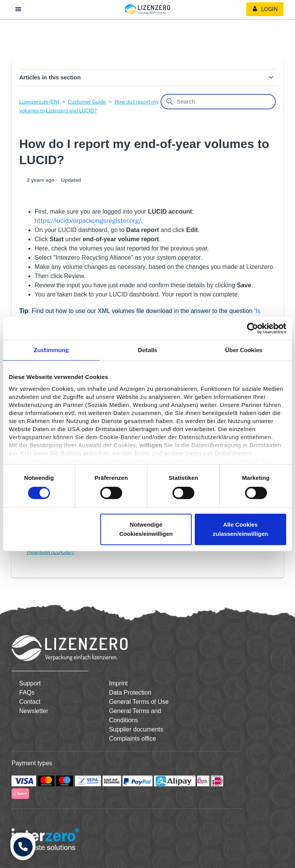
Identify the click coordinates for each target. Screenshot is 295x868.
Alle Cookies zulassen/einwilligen (240, 529)
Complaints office (133, 739)
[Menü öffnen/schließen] (18, 9)
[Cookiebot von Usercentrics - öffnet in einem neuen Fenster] (253, 328)
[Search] (218, 102)
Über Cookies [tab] (244, 350)
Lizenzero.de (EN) (39, 102)
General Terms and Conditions (135, 716)
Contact (30, 702)
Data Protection (130, 693)
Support (30, 683)
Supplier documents (136, 729)
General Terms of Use (139, 702)
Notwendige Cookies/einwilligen (146, 529)
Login (265, 9)
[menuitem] (265, 9)
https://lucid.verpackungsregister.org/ (88, 221)
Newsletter (34, 711)
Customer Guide (87, 102)
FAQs (27, 693)
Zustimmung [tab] (51, 350)
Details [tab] (148, 350)
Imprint (118, 683)
